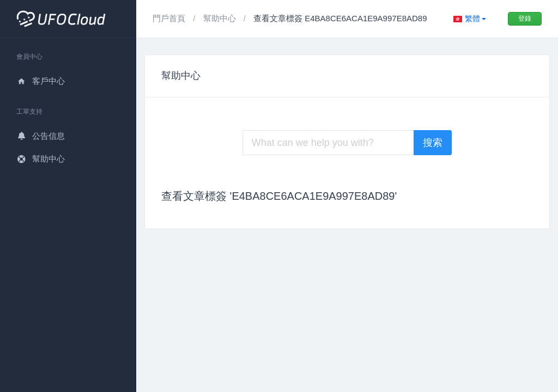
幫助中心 (41, 159)
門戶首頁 (170, 18)
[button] (470, 19)
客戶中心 (41, 81)
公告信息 (41, 136)
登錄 (525, 19)
